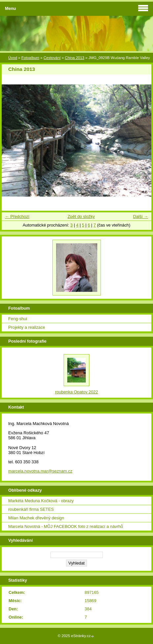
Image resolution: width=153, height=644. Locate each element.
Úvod (13, 58)
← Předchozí (17, 216)
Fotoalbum (30, 58)
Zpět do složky (81, 216)
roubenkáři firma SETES (31, 509)
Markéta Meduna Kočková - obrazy (41, 501)
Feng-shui (18, 319)
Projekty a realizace (27, 327)
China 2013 (75, 58)
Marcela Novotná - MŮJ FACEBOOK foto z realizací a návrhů (66, 526)
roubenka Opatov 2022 (76, 392)
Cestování (52, 58)
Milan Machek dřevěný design (36, 518)
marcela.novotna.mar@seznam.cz (40, 471)
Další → (140, 216)
